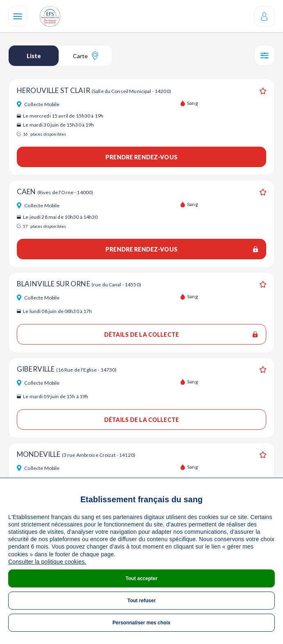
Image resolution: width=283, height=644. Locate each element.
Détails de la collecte (181, 334)
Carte (86, 56)
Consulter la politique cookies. (47, 562)
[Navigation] (18, 16)
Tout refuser (141, 601)
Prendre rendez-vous (141, 157)
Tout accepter (141, 578)
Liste (34, 56)
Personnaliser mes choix (141, 623)
